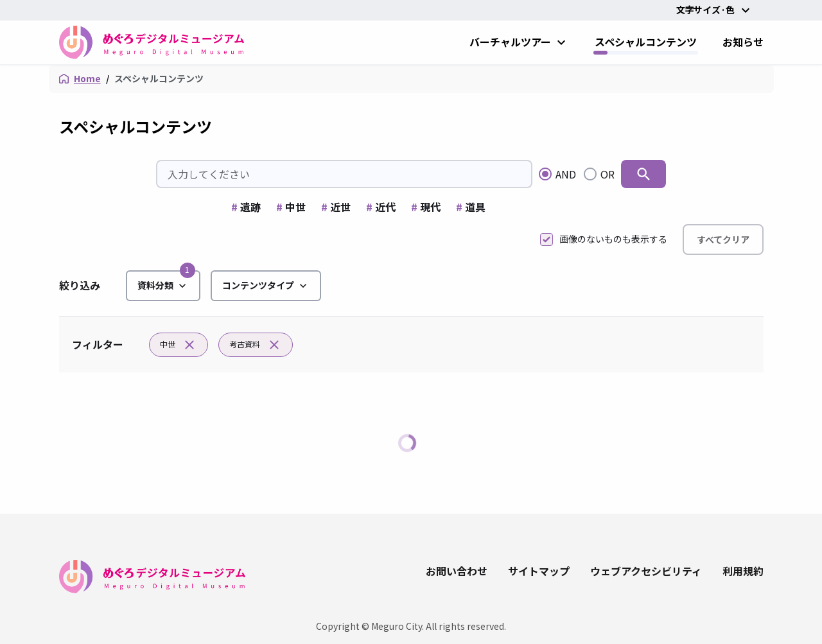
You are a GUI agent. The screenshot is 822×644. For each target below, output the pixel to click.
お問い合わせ (457, 571)
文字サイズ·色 (715, 10)
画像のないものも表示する (604, 239)
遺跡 (246, 207)
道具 (471, 207)
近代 (381, 207)
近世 (336, 207)
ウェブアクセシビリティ (646, 571)
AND (566, 174)
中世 (291, 207)
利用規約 (743, 571)
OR (608, 174)
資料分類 (163, 286)
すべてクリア (723, 239)
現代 (426, 207)
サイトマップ (539, 571)
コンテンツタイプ (266, 286)
